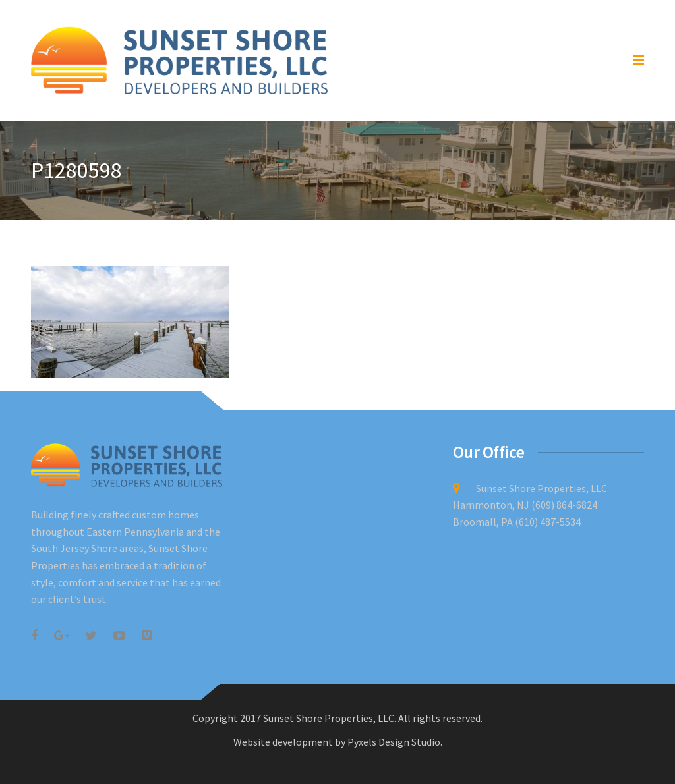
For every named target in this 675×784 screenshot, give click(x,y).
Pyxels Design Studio (394, 742)
